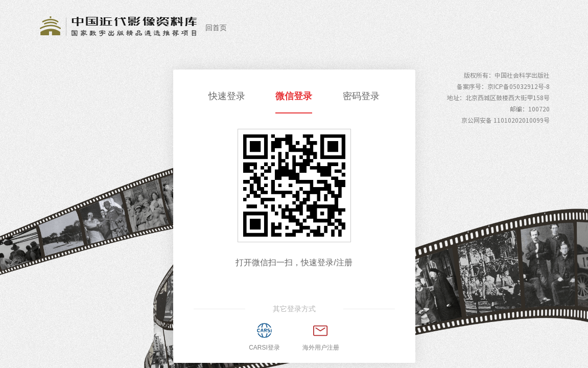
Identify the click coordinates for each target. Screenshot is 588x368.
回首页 (216, 28)
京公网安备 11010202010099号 (505, 120)
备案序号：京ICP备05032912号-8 (503, 86)
